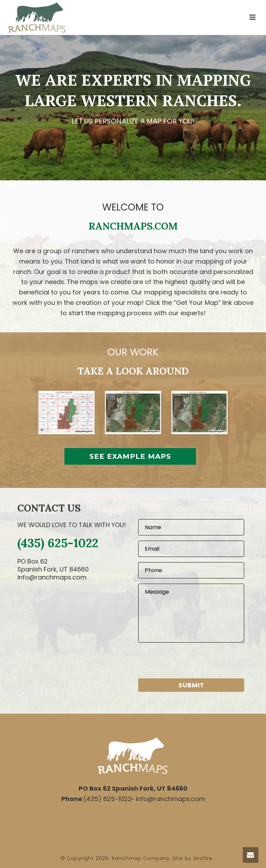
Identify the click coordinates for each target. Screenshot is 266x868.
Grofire (203, 858)
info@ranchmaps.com (52, 577)
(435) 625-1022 (58, 543)
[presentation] (191, 661)
